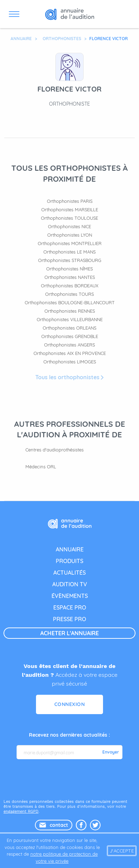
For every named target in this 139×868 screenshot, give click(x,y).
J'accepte (122, 851)
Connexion (70, 704)
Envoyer (111, 752)
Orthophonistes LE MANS (69, 252)
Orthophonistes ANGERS (69, 345)
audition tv (70, 584)
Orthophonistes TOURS (69, 294)
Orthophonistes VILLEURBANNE (70, 319)
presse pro (69, 619)
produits (69, 561)
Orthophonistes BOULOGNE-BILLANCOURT (70, 302)
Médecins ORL (41, 467)
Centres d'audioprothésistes (55, 450)
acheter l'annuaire (69, 633)
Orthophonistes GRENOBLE (70, 336)
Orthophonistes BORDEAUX (70, 286)
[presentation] (70, 779)
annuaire (70, 549)
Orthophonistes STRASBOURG (70, 260)
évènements (70, 596)
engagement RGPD (21, 811)
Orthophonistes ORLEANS (69, 328)
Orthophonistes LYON (70, 235)
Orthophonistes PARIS (70, 201)
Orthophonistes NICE (69, 226)
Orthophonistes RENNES (70, 311)
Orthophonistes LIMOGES (70, 362)
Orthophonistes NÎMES (69, 269)
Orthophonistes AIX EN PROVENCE (70, 353)
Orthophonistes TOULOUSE (69, 218)
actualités (69, 573)
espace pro (70, 607)
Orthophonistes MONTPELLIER (70, 243)
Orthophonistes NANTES (70, 277)
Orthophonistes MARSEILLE (70, 210)
